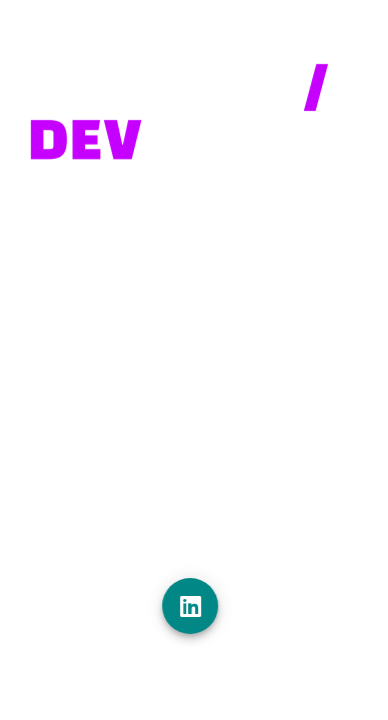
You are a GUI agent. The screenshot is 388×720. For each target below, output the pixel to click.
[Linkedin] (195, 606)
